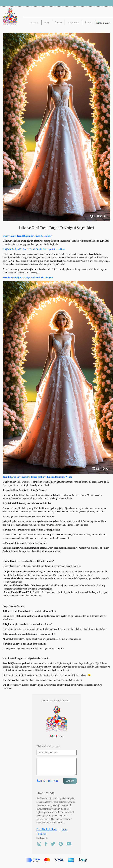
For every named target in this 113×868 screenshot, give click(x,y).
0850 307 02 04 (48, 781)
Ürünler (58, 23)
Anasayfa (34, 23)
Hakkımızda (73, 23)
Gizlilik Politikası (47, 829)
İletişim (89, 23)
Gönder (70, 781)
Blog (47, 23)
